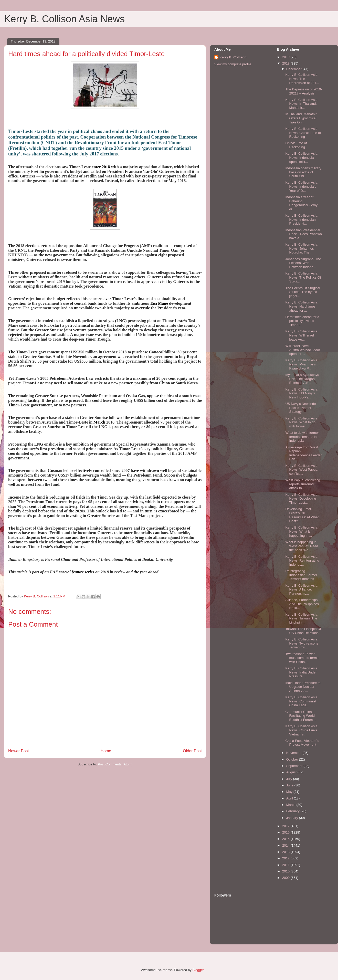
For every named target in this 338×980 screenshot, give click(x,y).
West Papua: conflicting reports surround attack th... (303, 484)
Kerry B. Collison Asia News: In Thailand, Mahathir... (301, 104)
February (293, 811)
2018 (286, 63)
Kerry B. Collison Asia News (64, 19)
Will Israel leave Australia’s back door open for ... (303, 350)
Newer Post (19, 751)
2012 (286, 858)
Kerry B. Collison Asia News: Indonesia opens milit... (301, 157)
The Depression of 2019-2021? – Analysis (304, 91)
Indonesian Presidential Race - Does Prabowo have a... (303, 234)
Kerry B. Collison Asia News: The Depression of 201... (302, 79)
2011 (286, 865)
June (290, 785)
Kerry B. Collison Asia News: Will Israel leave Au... (301, 335)
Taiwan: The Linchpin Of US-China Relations (303, 631)
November (294, 753)
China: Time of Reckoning (296, 145)
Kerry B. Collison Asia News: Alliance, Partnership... (301, 589)
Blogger (198, 970)
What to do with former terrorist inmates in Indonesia (302, 437)
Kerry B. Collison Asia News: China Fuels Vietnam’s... (301, 730)
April (290, 798)
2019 (286, 57)
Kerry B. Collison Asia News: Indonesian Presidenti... (301, 219)
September (295, 766)
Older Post (192, 751)
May (290, 792)
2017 (286, 826)
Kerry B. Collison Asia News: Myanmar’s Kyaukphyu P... (301, 364)
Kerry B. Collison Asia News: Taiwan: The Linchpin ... (301, 618)
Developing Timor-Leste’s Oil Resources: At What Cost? (302, 515)
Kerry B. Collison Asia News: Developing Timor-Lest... (301, 499)
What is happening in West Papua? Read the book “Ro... (302, 546)
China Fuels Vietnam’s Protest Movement (302, 743)
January (293, 818)
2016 (286, 832)
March (291, 805)
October (293, 759)
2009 (286, 878)
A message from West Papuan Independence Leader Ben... (303, 453)
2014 (286, 845)
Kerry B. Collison (233, 57)
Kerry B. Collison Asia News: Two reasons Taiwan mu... (302, 643)
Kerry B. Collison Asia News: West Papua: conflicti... (302, 470)
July (290, 779)
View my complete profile (233, 64)
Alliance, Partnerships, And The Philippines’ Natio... (302, 604)
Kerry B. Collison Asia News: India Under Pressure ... (301, 672)
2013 (286, 852)
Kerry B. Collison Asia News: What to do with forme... (301, 422)
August (292, 772)
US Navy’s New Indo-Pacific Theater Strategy (301, 408)
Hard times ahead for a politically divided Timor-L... (302, 321)
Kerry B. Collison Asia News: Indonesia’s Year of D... (301, 186)
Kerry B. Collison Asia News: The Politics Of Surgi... (303, 277)
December (294, 69)
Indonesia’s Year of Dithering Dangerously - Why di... (301, 203)
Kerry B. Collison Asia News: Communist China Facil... (301, 701)
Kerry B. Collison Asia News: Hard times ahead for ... (301, 306)
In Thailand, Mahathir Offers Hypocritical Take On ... (301, 118)
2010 (286, 871)
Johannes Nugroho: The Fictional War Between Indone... (303, 263)
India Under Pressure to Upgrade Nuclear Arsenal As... (303, 687)
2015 (286, 839)
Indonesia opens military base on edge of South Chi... (303, 172)
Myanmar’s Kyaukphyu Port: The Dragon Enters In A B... (302, 379)
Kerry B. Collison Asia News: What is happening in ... (301, 531)
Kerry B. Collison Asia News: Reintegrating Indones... (302, 561)
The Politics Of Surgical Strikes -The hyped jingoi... (303, 292)
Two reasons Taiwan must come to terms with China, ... (302, 658)
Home (106, 751)
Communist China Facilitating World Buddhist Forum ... (301, 716)
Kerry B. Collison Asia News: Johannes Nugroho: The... (301, 248)
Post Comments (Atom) (115, 764)
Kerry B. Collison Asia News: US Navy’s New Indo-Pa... (301, 393)
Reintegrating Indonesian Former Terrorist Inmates (301, 575)
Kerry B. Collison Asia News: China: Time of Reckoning (303, 133)
